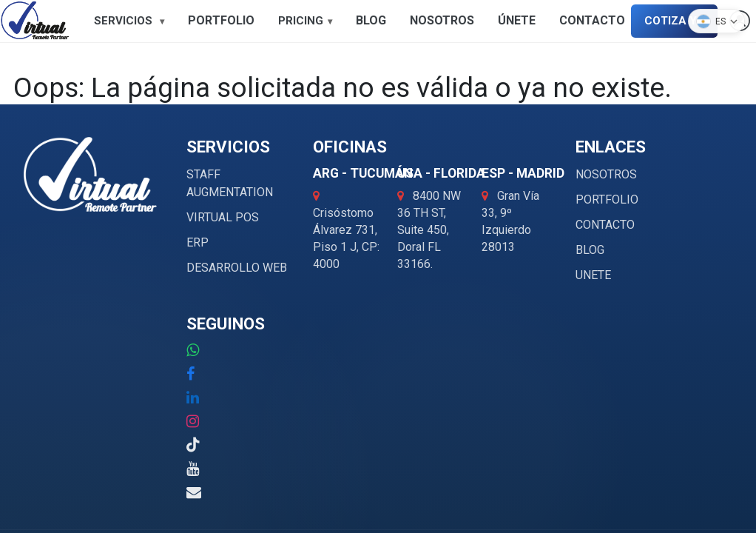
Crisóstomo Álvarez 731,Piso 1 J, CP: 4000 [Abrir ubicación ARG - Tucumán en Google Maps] (346, 231)
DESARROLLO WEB (237, 268)
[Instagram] (193, 421)
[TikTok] (193, 445)
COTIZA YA (674, 21)
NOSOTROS (442, 20)
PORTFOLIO (221, 20)
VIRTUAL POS (223, 217)
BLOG (371, 20)
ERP (198, 242)
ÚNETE (517, 20)
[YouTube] (193, 469)
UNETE (593, 275)
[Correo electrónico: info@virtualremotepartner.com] (194, 492)
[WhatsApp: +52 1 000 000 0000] (193, 350)
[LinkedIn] (193, 398)
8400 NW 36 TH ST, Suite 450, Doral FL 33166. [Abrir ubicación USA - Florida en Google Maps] (429, 230)
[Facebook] (190, 374)
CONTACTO (592, 20)
